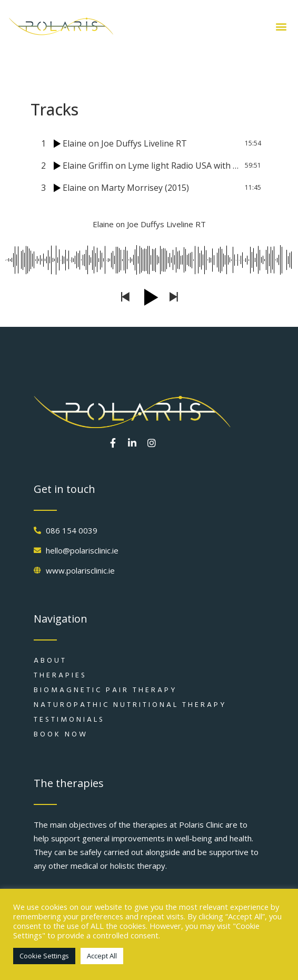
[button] (281, 27)
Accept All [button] (102, 956)
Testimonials (69, 719)
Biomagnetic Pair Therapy (106, 690)
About (50, 660)
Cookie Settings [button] (44, 956)
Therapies (60, 675)
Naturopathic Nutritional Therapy (130, 705)
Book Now (61, 734)
